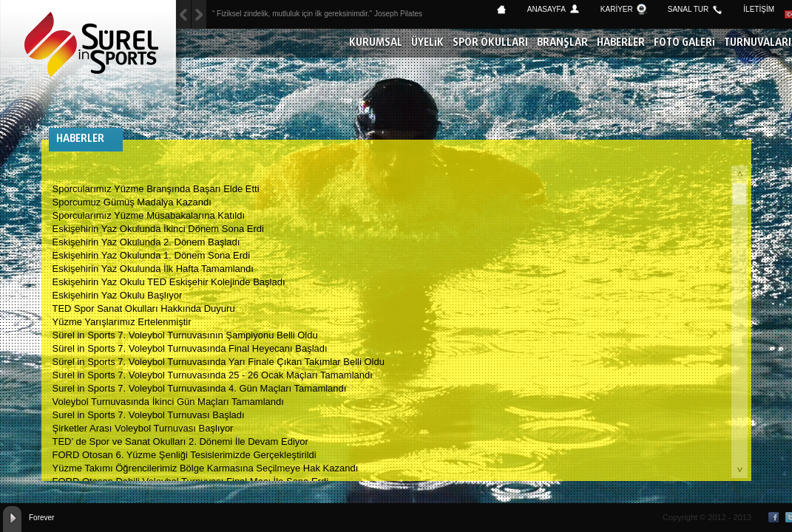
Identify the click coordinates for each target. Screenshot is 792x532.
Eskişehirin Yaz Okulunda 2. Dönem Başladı (146, 242)
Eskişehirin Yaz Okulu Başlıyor (118, 295)
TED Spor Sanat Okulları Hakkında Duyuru (144, 308)
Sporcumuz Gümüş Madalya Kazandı (132, 202)
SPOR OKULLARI (490, 43)
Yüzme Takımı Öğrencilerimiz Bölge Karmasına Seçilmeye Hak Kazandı (206, 468)
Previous (199, 14)
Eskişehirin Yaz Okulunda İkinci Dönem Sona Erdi (158, 229)
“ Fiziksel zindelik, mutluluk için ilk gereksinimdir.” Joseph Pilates (317, 14)
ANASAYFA (546, 9)
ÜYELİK (427, 43)
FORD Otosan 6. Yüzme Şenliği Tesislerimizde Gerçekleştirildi (185, 455)
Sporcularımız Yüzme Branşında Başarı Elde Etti (156, 189)
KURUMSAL (376, 43)
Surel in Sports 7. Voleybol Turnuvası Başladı (149, 415)
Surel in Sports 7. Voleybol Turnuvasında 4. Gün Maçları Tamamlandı (200, 388)
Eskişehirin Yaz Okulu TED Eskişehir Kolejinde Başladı (169, 282)
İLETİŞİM (759, 9)
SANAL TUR (688, 9)
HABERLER (621, 43)
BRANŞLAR (562, 43)
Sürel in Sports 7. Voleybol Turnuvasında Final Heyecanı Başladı (190, 348)
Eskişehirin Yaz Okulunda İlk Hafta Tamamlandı (153, 269)
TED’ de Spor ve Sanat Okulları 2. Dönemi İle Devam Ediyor (180, 441)
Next (183, 14)
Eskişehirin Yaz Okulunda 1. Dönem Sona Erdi (152, 255)
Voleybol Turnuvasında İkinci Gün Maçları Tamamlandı (168, 402)
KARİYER (617, 9)
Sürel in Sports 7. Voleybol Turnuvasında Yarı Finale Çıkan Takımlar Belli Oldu (219, 362)
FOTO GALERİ (684, 43)
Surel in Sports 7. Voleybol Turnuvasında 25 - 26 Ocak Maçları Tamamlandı (213, 375)
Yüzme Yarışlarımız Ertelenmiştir (122, 322)
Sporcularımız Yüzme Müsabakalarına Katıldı (149, 215)
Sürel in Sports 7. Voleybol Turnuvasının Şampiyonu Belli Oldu (185, 335)
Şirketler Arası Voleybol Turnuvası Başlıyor (143, 428)
